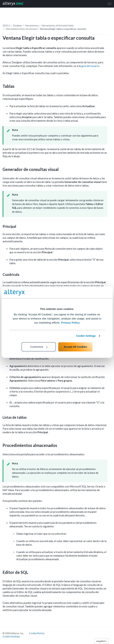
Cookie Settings (86, 336)
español (101, 641)
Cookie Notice (37, 633)
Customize (39, 347)
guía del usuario (90, 66)
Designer (17, 25)
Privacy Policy (71, 323)
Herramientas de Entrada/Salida (58, 25)
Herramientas (32, 25)
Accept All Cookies (75, 347)
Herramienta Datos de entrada (21, 29)
